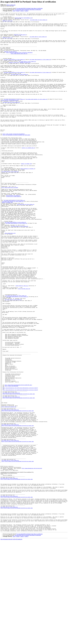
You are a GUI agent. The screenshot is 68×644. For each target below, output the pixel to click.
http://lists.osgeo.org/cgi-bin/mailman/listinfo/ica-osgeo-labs (19, 470)
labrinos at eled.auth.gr (20, 39)
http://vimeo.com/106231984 (11, 461)
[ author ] (26, 11)
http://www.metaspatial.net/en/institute (32, 559)
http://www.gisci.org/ (10, 277)
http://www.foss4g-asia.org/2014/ (10, 222)
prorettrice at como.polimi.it (14, 233)
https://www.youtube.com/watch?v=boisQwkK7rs (14, 158)
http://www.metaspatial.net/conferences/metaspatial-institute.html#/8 (20, 465)
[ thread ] (18, 11)
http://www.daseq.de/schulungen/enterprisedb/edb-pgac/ (18, 459)
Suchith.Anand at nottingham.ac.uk (24, 19)
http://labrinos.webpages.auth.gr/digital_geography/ (19, 60)
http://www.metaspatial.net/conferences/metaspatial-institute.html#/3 (20, 463)
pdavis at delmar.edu (11, 5)
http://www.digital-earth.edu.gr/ (19, 62)
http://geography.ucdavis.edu (9, 486)
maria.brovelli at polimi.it (28, 200)
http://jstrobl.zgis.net (24, 344)
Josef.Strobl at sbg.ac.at (22, 340)
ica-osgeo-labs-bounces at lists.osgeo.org (14, 69)
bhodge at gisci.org (8, 22)
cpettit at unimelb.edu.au (28, 175)
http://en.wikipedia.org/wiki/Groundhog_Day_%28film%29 (16, 159)
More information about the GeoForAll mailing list (11, 643)
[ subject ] (22, 11)
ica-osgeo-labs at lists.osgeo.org (39, 21)
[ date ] (14, 11)
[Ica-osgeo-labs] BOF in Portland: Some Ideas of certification (29, 8)
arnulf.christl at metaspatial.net (10, 118)
